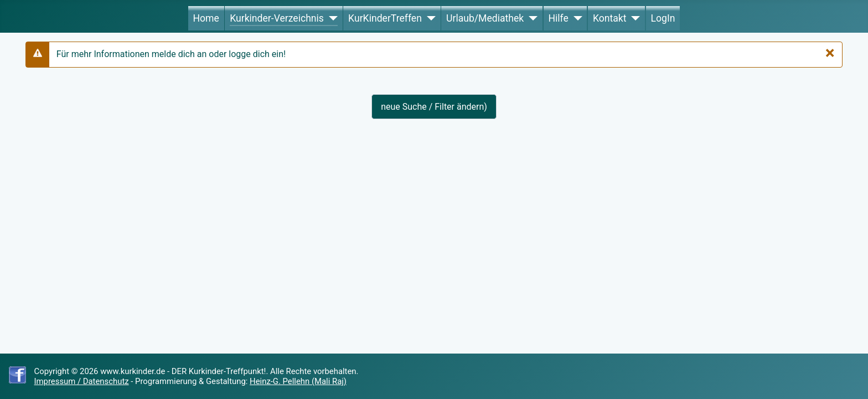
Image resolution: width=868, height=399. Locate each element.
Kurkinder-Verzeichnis (277, 18)
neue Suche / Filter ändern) (434, 107)
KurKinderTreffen (385, 18)
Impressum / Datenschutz (82, 381)
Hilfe (558, 18)
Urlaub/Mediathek (485, 18)
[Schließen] (830, 53)
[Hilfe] (575, 18)
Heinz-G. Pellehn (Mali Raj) (298, 381)
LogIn (663, 18)
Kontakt (610, 18)
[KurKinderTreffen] (429, 18)
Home (206, 18)
